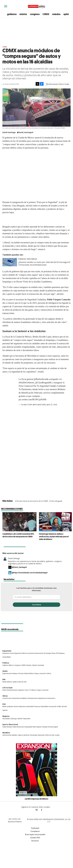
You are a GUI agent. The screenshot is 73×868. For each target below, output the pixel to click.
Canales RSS (35, 838)
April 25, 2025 (52, 405)
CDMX (46, 14)
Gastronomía (7, 735)
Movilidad (30, 707)
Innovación (53, 707)
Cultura (49, 674)
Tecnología (47, 653)
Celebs (15, 682)
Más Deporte (37, 727)
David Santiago (14, 558)
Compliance (35, 831)
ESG (57, 653)
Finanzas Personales (28, 259)
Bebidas (14, 735)
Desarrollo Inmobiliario (20, 698)
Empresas (6, 653)
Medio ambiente (8, 707)
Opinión (35, 665)
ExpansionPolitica (41, 810)
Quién (5, 671)
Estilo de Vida (50, 735)
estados (56, 14)
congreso (35, 14)
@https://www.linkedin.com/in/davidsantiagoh (30, 573)
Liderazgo (14, 719)
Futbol (4, 727)
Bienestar (41, 735)
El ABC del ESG (62, 707)
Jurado (57, 735)
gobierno (12, 14)
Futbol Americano (18, 727)
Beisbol (9, 727)
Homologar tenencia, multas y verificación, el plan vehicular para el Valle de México (53, 537)
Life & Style (7, 688)
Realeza (15, 674)
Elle (4, 679)
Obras (53, 653)
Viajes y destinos (23, 735)
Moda (26, 674)
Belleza (31, 674)
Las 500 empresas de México (37, 799)
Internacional (39, 653)
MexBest (6, 733)
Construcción (7, 698)
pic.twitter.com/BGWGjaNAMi (32, 400)
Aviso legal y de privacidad (35, 834)
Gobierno (5, 665)
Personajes (34, 735)
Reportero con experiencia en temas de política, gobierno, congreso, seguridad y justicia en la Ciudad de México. (35, 562)
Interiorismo (51, 698)
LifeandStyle (7, 657)
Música (34, 690)
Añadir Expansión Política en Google (59, 84)
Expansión (7, 651)
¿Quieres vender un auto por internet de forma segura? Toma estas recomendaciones (44, 263)
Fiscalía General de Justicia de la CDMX (32, 501)
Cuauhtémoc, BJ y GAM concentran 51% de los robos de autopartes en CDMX (17, 535)
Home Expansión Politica (18, 653)
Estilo (4, 690)
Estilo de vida (22, 682)
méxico (23, 14)
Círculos (21, 674)
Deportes (21, 690)
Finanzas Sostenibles (41, 707)
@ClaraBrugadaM (43, 383)
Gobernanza (22, 707)
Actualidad (6, 719)
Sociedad (41, 665)
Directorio (35, 841)
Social (16, 707)
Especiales (27, 719)
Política (6, 663)
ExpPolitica (32, 810)
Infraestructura (33, 698)
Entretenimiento (12, 690)
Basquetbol (29, 727)
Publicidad (35, 828)
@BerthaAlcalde (41, 379)
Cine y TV (28, 690)
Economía (30, 653)
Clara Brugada (56, 501)
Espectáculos (7, 674)
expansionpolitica (36, 810)
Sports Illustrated (10, 724)
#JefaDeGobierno (26, 383)
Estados (29, 665)
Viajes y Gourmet (40, 674)
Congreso (18, 665)
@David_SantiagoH (25, 132)
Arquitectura (42, 698)
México (11, 665)
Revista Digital (53, 727)
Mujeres (62, 653)
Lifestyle (45, 727)
